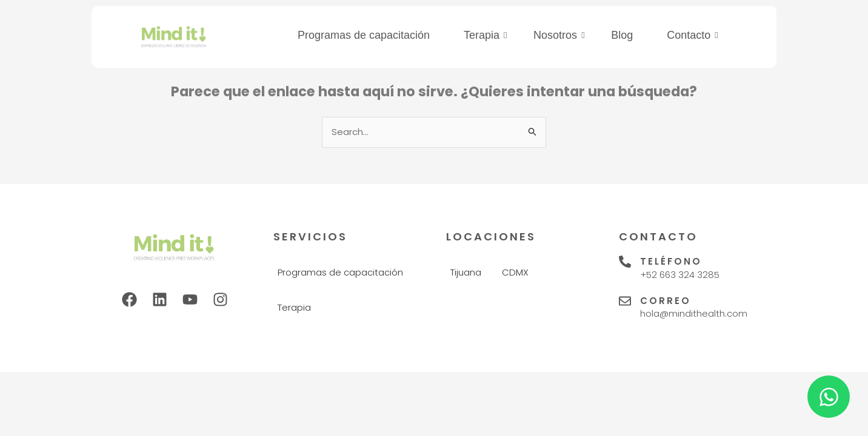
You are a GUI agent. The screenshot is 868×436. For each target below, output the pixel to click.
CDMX (515, 272)
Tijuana (466, 272)
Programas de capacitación (364, 35)
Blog (622, 35)
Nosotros (559, 35)
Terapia (486, 35)
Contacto (693, 35)
